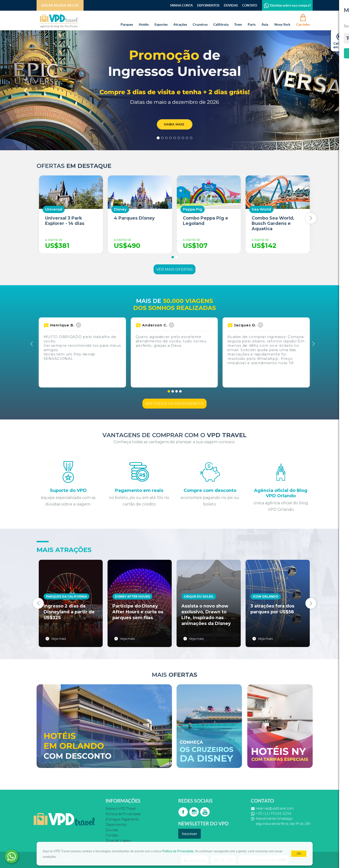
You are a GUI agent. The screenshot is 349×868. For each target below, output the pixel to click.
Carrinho (303, 20)
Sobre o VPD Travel (121, 809)
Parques (127, 20)
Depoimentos (208, 5)
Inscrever (190, 834)
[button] (26, 90)
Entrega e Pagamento (122, 819)
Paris (252, 20)
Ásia (265, 20)
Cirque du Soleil (199, 596)
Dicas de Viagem (118, 841)
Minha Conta (182, 5)
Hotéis (144, 20)
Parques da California (66, 596)
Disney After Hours (132, 596)
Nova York (282, 20)
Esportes (161, 20)
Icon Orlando (266, 596)
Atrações (180, 20)
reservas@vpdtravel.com (275, 808)
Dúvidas (231, 5)
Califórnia (221, 20)
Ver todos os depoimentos (174, 404)
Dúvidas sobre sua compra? (287, 5)
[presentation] (311, 218)
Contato (250, 5)
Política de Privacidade (178, 851)
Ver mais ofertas (174, 269)
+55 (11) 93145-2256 (274, 813)
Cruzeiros (200, 20)
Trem (238, 20)
